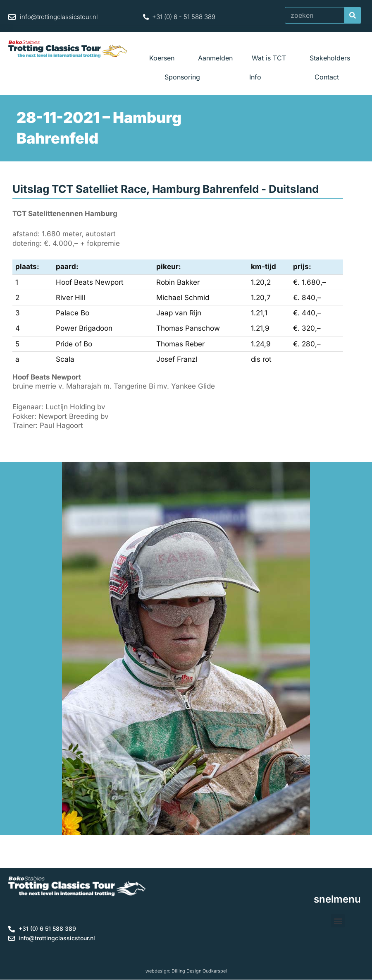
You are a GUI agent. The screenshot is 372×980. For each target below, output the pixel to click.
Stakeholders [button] (332, 58)
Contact (327, 77)
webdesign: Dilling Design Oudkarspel (186, 971)
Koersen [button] (164, 58)
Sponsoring (182, 77)
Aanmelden (215, 58)
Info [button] (257, 77)
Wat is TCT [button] (271, 58)
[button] (338, 921)
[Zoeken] (353, 15)
